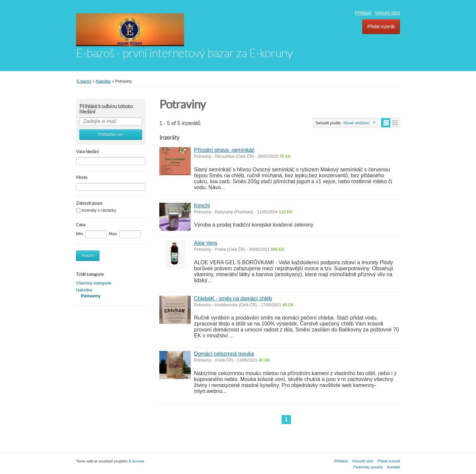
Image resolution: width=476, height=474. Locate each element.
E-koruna (136, 461)
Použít (88, 256)
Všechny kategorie (94, 283)
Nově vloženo (357, 123)
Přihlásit (363, 13)
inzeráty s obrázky (99, 211)
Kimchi (202, 206)
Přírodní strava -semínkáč (224, 150)
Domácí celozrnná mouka (224, 354)
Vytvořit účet (387, 13)
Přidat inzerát (381, 26)
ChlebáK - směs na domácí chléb (233, 299)
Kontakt (394, 467)
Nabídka (84, 290)
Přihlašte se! (111, 134)
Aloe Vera (205, 243)
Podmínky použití (368, 467)
